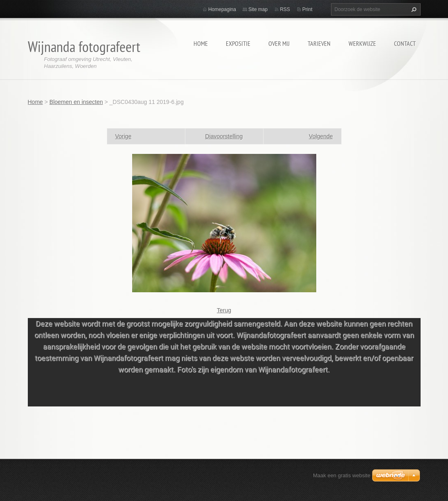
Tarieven (319, 43)
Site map (258, 9)
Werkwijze (362, 43)
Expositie (238, 43)
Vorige (124, 136)
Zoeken (413, 9)
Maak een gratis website (342, 475)
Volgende (321, 136)
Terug (224, 310)
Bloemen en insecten (76, 102)
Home (201, 43)
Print (307, 9)
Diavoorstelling (224, 136)
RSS (285, 9)
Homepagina (222, 9)
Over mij (279, 43)
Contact (405, 43)
